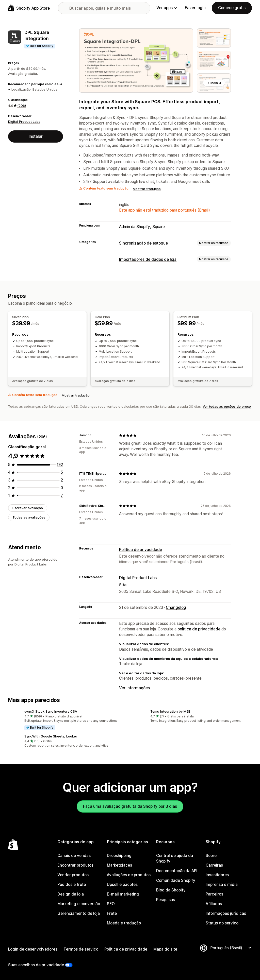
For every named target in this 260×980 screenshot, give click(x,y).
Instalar (36, 136)
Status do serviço (222, 923)
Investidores (217, 875)
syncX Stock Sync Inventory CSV (51, 711)
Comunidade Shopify (176, 880)
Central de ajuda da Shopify (175, 858)
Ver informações (134, 688)
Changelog (176, 607)
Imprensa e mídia (222, 884)
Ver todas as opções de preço (227, 406)
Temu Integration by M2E (170, 711)
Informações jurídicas (226, 913)
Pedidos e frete (72, 884)
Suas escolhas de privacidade (36, 965)
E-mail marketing (123, 894)
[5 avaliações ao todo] (62, 472)
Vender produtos (73, 875)
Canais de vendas (74, 856)
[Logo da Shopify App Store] (29, 8)
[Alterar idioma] (231, 948)
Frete (112, 913)
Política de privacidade (141, 550)
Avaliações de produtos (129, 875)
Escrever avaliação (28, 508)
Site (123, 585)
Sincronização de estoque (143, 243)
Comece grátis (232, 8)
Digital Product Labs (24, 122)
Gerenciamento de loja (79, 913)
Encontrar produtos (75, 865)
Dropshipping (119, 856)
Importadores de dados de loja (148, 259)
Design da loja (71, 894)
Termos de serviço (81, 949)
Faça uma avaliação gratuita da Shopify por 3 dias (130, 806)
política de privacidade (199, 629)
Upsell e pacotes (122, 884)
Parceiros (214, 894)
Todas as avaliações (29, 517)
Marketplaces (119, 865)
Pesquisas (166, 900)
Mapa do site (165, 949)
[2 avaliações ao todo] (62, 480)
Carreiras (214, 865)
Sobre (211, 856)
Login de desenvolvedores (33, 949)
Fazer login (195, 8)
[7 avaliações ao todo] (62, 495)
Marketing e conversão (79, 904)
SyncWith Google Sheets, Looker (51, 736)
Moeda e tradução (124, 923)
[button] (67, 720)
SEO (111, 904)
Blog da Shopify (171, 890)
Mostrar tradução (147, 189)
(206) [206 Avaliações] (22, 106)
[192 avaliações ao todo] (60, 465)
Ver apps (167, 8)
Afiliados (214, 904)
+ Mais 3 (214, 83)
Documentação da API (177, 871)
